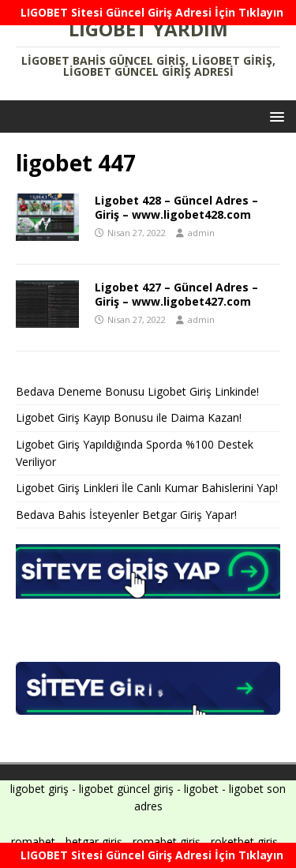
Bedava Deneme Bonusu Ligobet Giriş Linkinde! (137, 391)
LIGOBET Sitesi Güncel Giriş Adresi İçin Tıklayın (152, 12)
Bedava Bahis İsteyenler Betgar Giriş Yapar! (126, 515)
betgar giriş (94, 842)
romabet (33, 842)
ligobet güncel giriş (126, 789)
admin (201, 233)
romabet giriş (167, 842)
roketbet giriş (244, 842)
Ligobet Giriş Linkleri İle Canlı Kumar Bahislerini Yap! (147, 488)
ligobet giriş (39, 789)
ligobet (201, 789)
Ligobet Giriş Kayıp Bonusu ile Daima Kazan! (129, 417)
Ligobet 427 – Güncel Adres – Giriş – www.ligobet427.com (176, 294)
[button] (274, 116)
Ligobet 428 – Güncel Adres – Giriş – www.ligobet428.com (176, 207)
